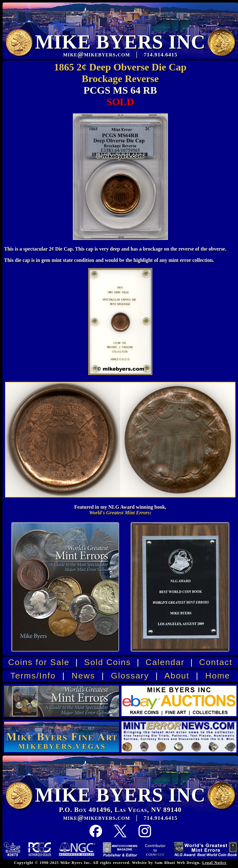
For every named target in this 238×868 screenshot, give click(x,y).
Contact (216, 662)
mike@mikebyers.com (97, 818)
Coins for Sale (39, 662)
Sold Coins (108, 662)
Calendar (165, 662)
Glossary (130, 676)
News (83, 676)
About (177, 676)
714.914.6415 (161, 818)
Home (218, 676)
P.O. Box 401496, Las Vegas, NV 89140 (120, 810)
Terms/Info (33, 676)
